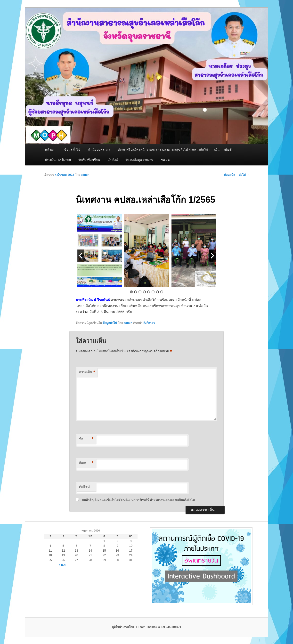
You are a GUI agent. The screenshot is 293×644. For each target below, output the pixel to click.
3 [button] (140, 292)
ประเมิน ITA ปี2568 (58, 160)
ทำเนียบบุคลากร (99, 149)
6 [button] (153, 292)
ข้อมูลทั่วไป (72, 149)
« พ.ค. (62, 565)
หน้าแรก (51, 149)
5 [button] (149, 292)
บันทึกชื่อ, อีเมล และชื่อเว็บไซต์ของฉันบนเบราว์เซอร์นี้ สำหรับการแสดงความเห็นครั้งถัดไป (138, 500)
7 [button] (157, 292)
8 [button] (162, 292)
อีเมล (86, 463)
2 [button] (136, 292)
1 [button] (131, 292)
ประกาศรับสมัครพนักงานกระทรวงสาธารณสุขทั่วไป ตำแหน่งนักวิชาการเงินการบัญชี (175, 149)
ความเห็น (87, 372)
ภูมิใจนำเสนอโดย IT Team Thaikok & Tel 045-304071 (147, 627)
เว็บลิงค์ (113, 160)
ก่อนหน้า (228, 175)
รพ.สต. (166, 160)
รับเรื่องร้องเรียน (89, 160)
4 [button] (144, 292)
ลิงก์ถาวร (149, 323)
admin (85, 175)
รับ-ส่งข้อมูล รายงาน (139, 160)
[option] (99, 250)
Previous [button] (81, 256)
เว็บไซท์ (84, 487)
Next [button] (212, 256)
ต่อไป (244, 175)
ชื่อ (86, 439)
